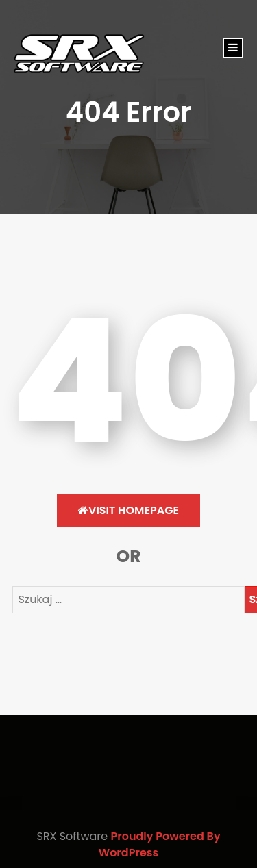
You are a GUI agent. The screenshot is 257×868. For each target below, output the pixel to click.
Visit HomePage (128, 510)
